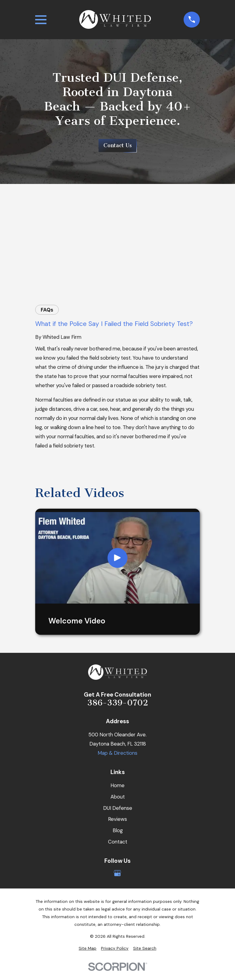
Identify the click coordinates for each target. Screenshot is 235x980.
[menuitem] (88, 948)
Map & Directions (117, 753)
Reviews (117, 819)
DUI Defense (118, 808)
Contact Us (118, 145)
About (118, 797)
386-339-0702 (118, 703)
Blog (118, 830)
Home (117, 785)
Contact (118, 842)
